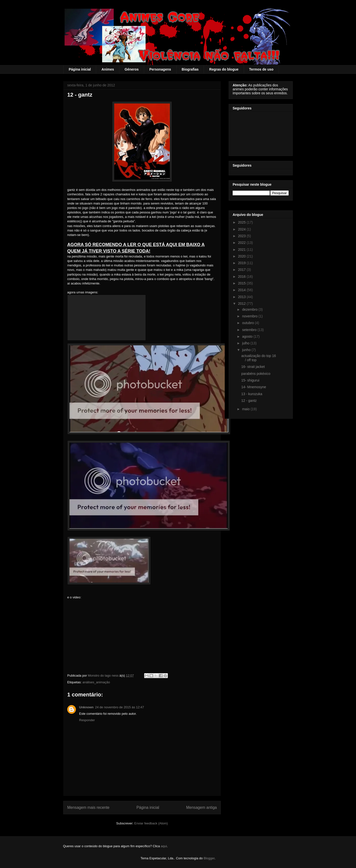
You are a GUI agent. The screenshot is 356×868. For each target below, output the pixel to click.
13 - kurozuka (252, 394)
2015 (242, 283)
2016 (242, 277)
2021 (242, 250)
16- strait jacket (253, 367)
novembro (250, 316)
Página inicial (80, 69)
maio (246, 409)
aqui (164, 846)
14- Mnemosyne (254, 387)
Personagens (160, 69)
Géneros (132, 69)
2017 (242, 270)
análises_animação (96, 682)
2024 (242, 229)
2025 (242, 222)
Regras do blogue (224, 69)
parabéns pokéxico (256, 374)
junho (247, 350)
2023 (242, 236)
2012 (242, 304)
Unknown (86, 707)
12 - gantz (249, 401)
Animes (108, 69)
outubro (248, 323)
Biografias (190, 69)
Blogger (209, 858)
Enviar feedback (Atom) (151, 823)
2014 (242, 290)
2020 (242, 256)
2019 (242, 263)
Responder (87, 720)
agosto (248, 336)
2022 (242, 243)
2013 (242, 297)
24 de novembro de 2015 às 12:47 (120, 707)
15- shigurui (250, 380)
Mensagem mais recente (88, 807)
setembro (250, 330)
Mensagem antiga (201, 807)
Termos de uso (261, 69)
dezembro (250, 309)
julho (246, 343)
